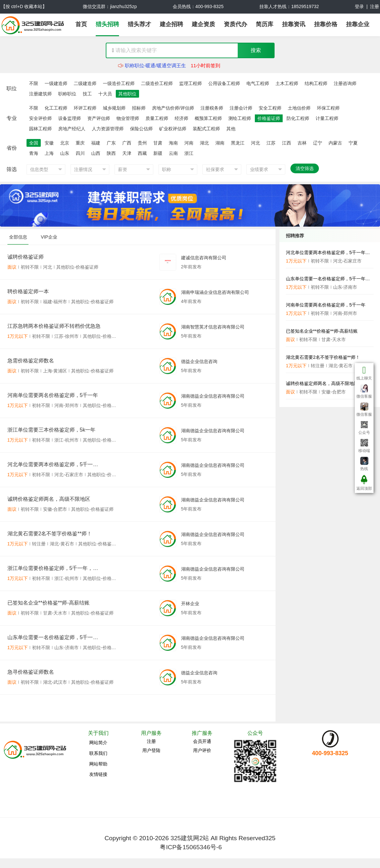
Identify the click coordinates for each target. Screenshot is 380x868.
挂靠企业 (358, 24)
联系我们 (98, 753)
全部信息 (18, 237)
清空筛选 (305, 168)
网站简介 (98, 743)
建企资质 (203, 24)
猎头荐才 (139, 24)
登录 (359, 6)
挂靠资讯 (294, 24)
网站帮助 (98, 764)
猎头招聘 (107, 24)
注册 (375, 6)
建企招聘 (171, 24)
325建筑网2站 (190, 838)
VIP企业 (49, 237)
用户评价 (202, 750)
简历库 (265, 24)
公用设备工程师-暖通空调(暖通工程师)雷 (168, 63)
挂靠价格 (326, 24)
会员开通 (202, 741)
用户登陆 (151, 750)
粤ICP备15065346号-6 (191, 847)
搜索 (256, 50)
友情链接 (98, 774)
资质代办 (235, 24)
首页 (81, 24)
